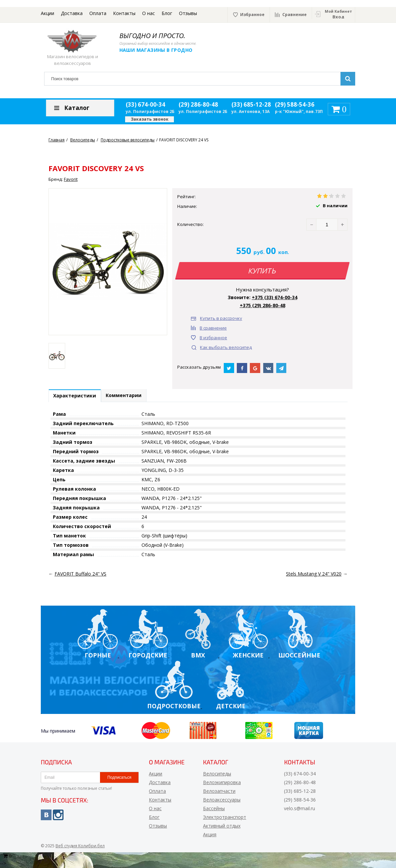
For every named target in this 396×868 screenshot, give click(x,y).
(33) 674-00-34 (145, 104)
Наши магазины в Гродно (159, 50)
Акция (210, 836)
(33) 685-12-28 (251, 104)
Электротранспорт (225, 818)
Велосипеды (217, 775)
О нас (148, 13)
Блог (167, 13)
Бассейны (214, 810)
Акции (47, 13)
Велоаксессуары (222, 801)
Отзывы (188, 13)
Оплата (98, 13)
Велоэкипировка (222, 784)
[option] (57, 356)
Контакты (124, 13)
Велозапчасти (219, 792)
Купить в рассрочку (221, 318)
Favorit (71, 179)
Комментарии (128, 396)
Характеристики (76, 397)
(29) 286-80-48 (198, 104)
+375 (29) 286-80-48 (263, 305)
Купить (263, 271)
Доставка (72, 13)
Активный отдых (222, 827)
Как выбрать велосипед (226, 347)
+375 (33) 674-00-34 (275, 297)
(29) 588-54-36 (295, 104)
